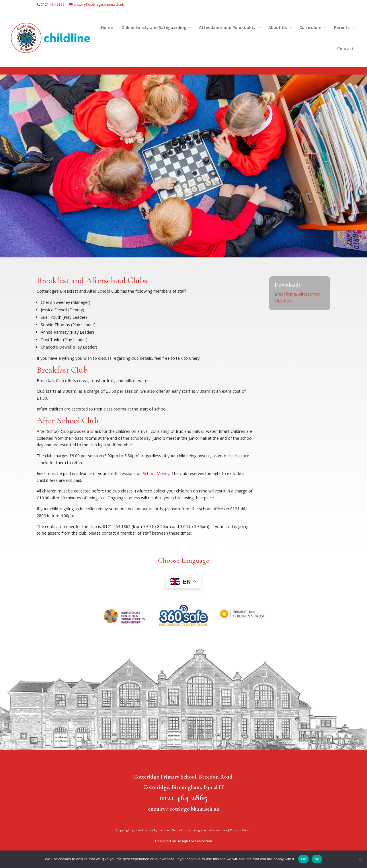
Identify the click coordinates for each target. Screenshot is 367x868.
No (317, 859)
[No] (360, 859)
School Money (156, 473)
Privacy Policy (240, 830)
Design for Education (194, 841)
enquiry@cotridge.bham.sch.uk (184, 809)
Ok (303, 859)
